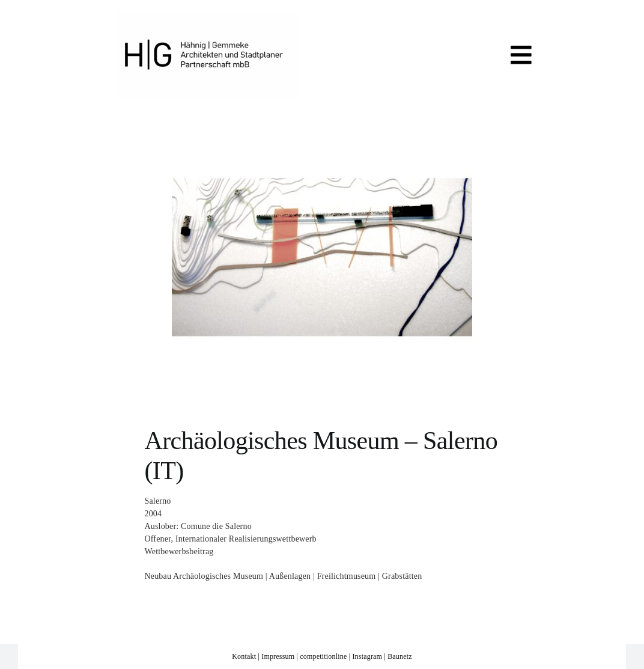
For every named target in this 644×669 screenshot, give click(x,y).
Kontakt (244, 656)
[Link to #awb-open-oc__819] (521, 55)
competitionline (323, 656)
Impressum (278, 656)
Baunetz (400, 656)
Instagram (367, 656)
